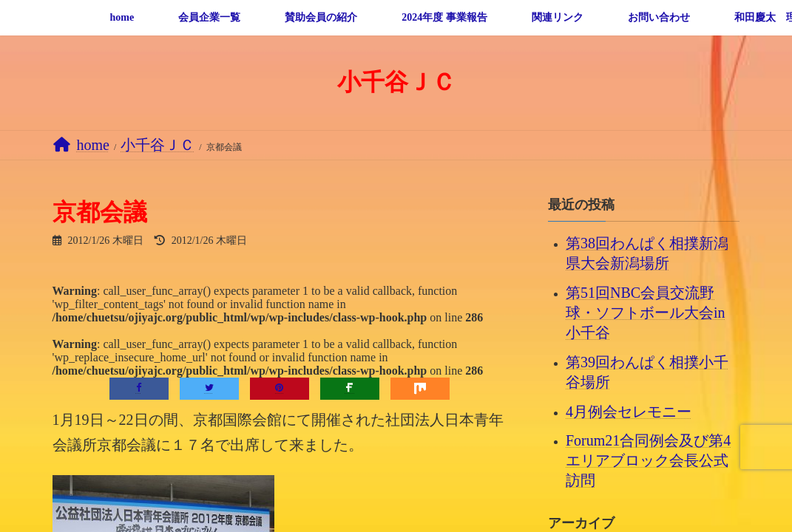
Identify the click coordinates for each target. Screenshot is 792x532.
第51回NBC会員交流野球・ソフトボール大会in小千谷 (646, 313)
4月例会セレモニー (629, 411)
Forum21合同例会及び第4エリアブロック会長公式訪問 (648, 460)
